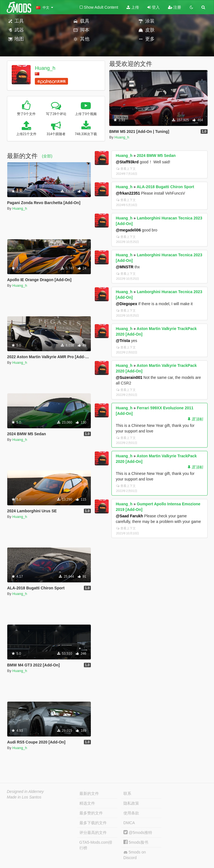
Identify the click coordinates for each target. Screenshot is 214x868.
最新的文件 (89, 793)
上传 (133, 7)
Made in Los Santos (24, 797)
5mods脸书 (136, 842)
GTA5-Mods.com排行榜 (96, 845)
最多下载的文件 (93, 823)
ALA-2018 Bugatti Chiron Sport (165, 187)
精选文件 (87, 803)
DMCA (129, 823)
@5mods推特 (138, 833)
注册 (175, 7)
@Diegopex (127, 304)
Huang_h (45, 68)
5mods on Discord (135, 855)
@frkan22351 (128, 193)
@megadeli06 (128, 230)
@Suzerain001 (129, 377)
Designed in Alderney (25, 792)
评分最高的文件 (93, 833)
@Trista (123, 341)
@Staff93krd (127, 162)
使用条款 (131, 813)
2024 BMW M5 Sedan (156, 156)
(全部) (47, 156)
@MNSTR (125, 267)
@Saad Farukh (130, 516)
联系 (127, 793)
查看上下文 (126, 169)
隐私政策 (131, 803)
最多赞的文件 (91, 813)
